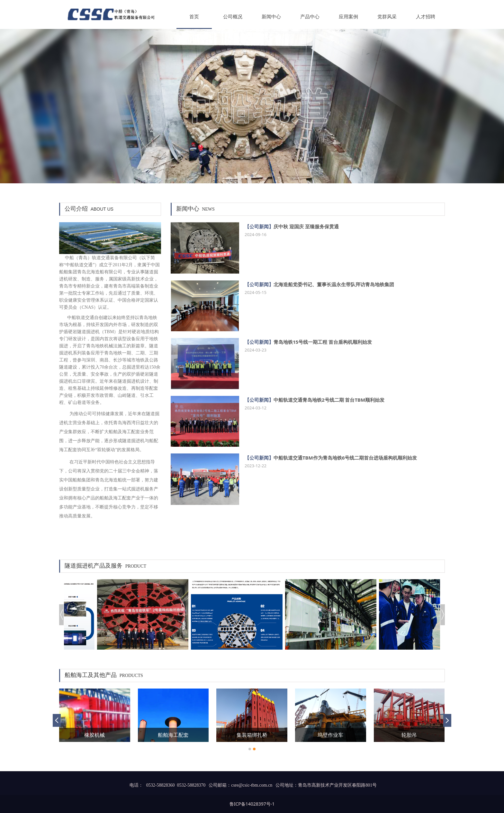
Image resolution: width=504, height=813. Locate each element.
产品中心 (310, 17)
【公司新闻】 (259, 226)
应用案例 (348, 17)
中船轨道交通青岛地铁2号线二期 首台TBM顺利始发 (329, 400)
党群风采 (387, 17)
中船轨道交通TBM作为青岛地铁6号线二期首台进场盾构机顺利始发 (345, 458)
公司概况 (233, 17)
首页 (194, 17)
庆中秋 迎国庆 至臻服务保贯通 (306, 226)
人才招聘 (426, 17)
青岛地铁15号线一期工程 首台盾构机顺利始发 (323, 342)
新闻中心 (271, 17)
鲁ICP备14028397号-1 (252, 804)
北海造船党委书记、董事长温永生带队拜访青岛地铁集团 (334, 284)
